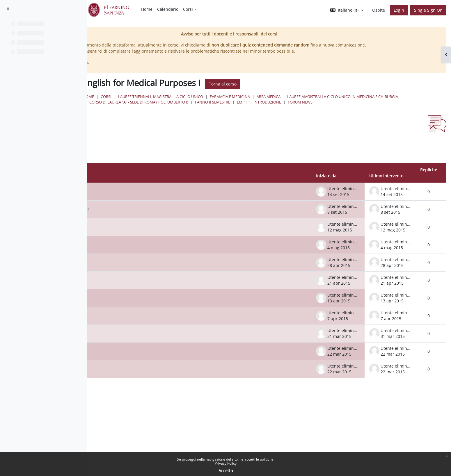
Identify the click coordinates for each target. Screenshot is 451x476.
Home (179, 103)
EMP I (185, 114)
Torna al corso (314, 90)
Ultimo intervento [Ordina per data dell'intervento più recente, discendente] (386, 188)
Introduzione (211, 114)
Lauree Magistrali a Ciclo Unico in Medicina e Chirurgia (236, 108)
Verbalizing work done (147, 203)
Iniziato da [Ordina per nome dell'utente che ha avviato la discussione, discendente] (326, 188)
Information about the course (154, 381)
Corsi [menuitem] (188, 9)
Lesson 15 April (140, 310)
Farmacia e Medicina (321, 103)
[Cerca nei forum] (144, 162)
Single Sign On (428, 10)
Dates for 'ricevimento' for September (162, 221)
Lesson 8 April (139, 328)
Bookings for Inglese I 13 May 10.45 (160, 239)
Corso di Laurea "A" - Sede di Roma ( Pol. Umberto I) (347, 108)
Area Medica (360, 103)
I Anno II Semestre (421, 108)
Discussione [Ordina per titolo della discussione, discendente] (132, 188)
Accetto (226, 471)
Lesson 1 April (139, 345)
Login (399, 10)
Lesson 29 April (140, 274)
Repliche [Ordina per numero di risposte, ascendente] (429, 181)
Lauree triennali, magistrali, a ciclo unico (252, 103)
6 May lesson (138, 257)
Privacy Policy (226, 463)
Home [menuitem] (147, 9)
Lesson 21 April (140, 292)
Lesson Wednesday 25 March (154, 363)
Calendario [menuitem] (168, 9)
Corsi (197, 103)
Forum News (244, 114)
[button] (347, 10)
